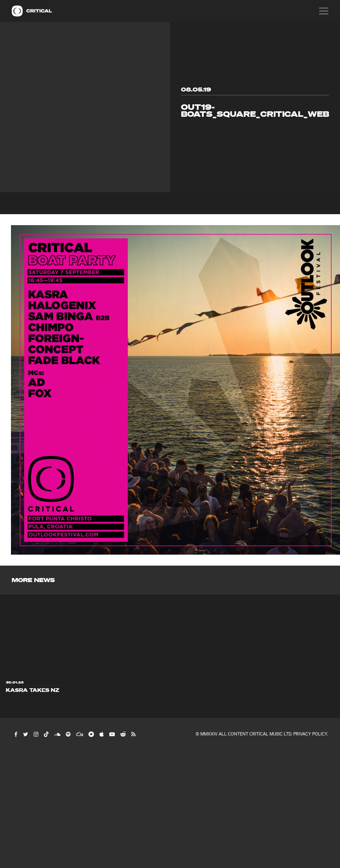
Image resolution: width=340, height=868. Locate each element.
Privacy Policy (310, 734)
